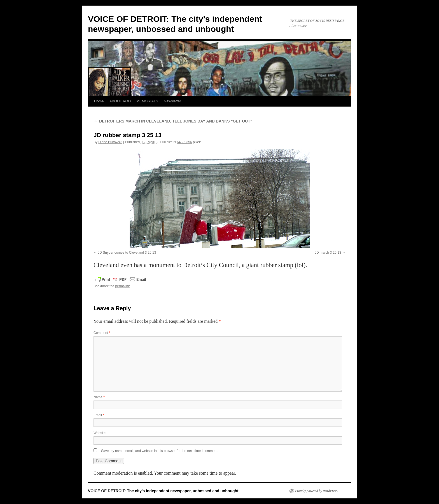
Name (99, 397)
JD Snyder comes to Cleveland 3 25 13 (127, 253)
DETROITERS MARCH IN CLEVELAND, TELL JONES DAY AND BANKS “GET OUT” (173, 121)
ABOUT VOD (120, 101)
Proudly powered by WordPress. (317, 491)
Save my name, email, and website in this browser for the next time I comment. (160, 451)
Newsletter (172, 101)
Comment (102, 333)
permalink (122, 286)
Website (100, 433)
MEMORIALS (147, 101)
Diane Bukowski (110, 142)
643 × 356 (185, 142)
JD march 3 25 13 (328, 253)
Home (99, 101)
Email (99, 415)
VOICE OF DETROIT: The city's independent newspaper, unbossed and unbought (163, 491)
